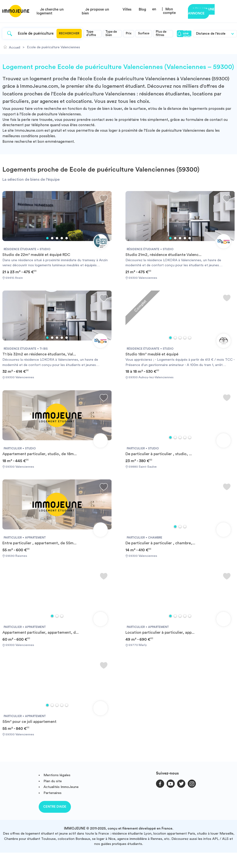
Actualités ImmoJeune (61, 787)
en (154, 9)
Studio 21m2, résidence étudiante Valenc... (163, 255)
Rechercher (69, 33)
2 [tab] (52, 238)
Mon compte (169, 11)
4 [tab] (62, 238)
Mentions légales (57, 775)
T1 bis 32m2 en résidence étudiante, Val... (39, 354)
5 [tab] (67, 238)
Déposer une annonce (201, 11)
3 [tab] (57, 238)
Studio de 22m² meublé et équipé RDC (36, 255)
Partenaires (53, 793)
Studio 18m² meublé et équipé (152, 354)
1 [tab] (47, 238)
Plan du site (53, 781)
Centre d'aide (55, 807)
